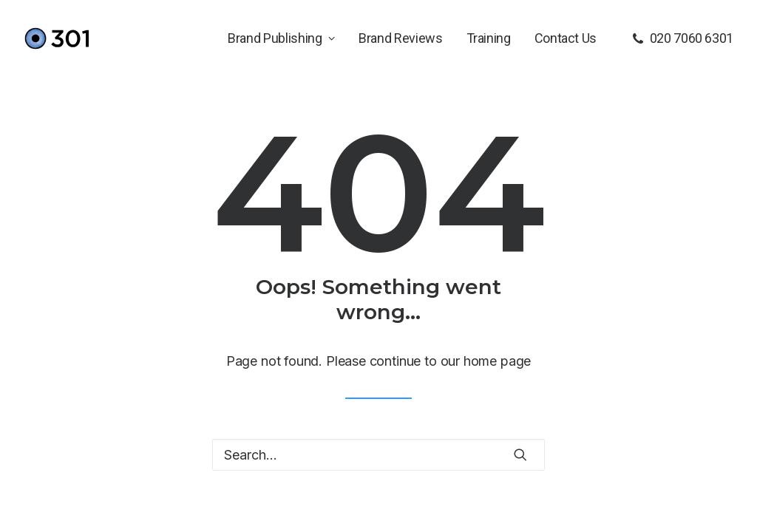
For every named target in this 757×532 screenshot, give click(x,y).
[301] (56, 38)
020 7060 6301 (692, 38)
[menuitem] (281, 38)
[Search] (378, 455)
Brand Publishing (281, 38)
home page (497, 361)
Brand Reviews (400, 38)
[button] (520, 454)
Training (489, 38)
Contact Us (566, 38)
